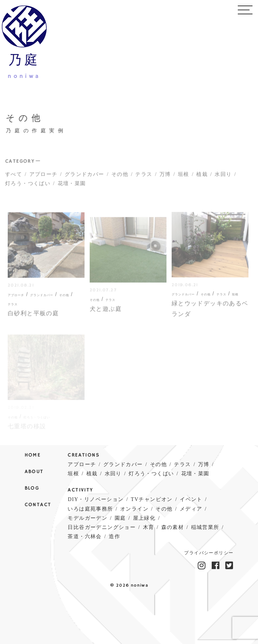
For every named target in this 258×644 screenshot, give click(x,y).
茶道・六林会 (85, 536)
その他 (120, 177)
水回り (223, 177)
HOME (33, 455)
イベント (191, 499)
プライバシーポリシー (209, 553)
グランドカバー (85, 177)
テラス (144, 177)
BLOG (32, 488)
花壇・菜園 (72, 186)
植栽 (202, 177)
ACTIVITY (80, 490)
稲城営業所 (205, 527)
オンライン (134, 509)
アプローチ (44, 177)
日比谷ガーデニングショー (102, 527)
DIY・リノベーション (96, 499)
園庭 (120, 518)
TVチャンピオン (152, 499)
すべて (14, 177)
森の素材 (173, 527)
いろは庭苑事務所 (90, 509)
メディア (191, 509)
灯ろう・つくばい (28, 186)
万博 (165, 177)
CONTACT (38, 505)
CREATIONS (83, 455)
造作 (114, 536)
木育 (149, 527)
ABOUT (34, 472)
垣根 (184, 177)
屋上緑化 (144, 518)
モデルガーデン (87, 518)
